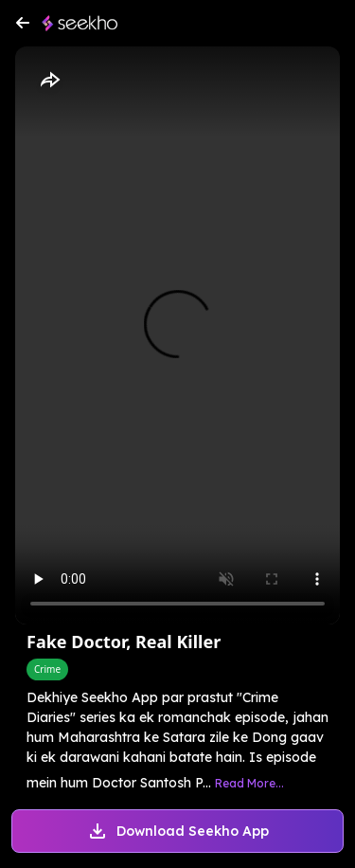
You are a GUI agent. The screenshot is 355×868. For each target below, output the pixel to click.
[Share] (49, 81)
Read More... (249, 783)
